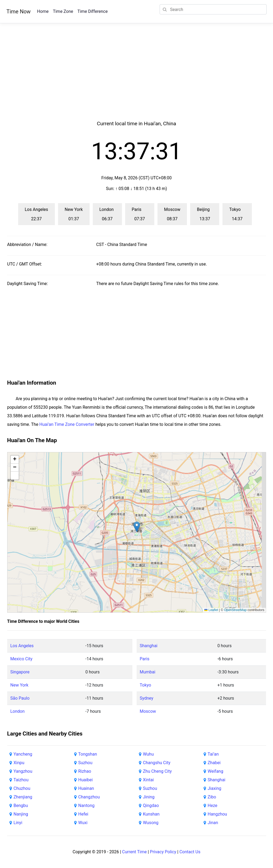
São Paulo (20, 698)
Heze (213, 806)
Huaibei (86, 780)
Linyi (18, 823)
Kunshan (151, 814)
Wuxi (83, 823)
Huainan (86, 788)
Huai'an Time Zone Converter (67, 424)
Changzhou (89, 797)
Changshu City (157, 763)
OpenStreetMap (235, 610)
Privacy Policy (163, 852)
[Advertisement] (137, 78)
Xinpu (19, 763)
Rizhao (85, 771)
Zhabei (214, 763)
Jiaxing (215, 788)
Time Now (19, 12)
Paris (145, 659)
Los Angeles (22, 646)
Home (43, 11)
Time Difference (92, 11)
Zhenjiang (23, 797)
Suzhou (85, 763)
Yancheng (23, 754)
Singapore (20, 672)
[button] (137, 527)
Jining (149, 797)
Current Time (134, 852)
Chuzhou (22, 788)
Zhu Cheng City (157, 771)
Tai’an (213, 754)
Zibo (212, 797)
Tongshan (88, 754)
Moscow (148, 711)
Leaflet (211, 610)
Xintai (149, 780)
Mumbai (148, 672)
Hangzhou (218, 814)
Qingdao (151, 806)
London (18, 711)
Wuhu (149, 754)
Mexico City (22, 659)
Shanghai (149, 646)
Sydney (147, 698)
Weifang (216, 771)
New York (20, 685)
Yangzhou (23, 771)
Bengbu (21, 806)
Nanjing (21, 814)
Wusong (151, 823)
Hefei (83, 814)
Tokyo (146, 685)
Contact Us (190, 852)
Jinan (213, 823)
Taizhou (21, 780)
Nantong (86, 806)
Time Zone (63, 11)
